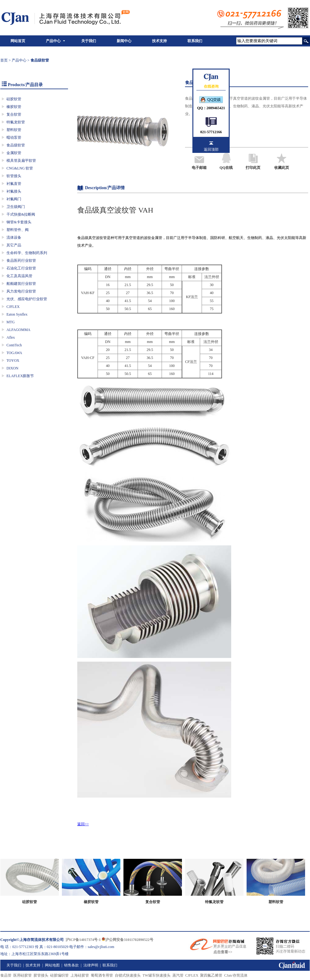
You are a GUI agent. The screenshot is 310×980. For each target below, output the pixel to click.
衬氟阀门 (14, 199)
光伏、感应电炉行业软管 (27, 299)
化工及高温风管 (19, 276)
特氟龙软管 (16, 122)
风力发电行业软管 (21, 291)
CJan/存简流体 (236, 975)
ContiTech (14, 345)
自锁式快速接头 (128, 975)
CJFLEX (13, 307)
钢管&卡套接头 (19, 222)
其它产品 (14, 245)
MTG (11, 322)
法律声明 (91, 965)
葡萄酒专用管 (102, 975)
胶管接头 (41, 975)
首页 (4, 60)
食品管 (6, 975)
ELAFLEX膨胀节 (20, 376)
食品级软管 (16, 145)
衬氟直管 (14, 184)
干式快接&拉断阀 (21, 214)
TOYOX (13, 361)
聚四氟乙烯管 (211, 975)
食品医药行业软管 (21, 261)
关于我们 (89, 41)
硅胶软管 (14, 99)
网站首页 (18, 41)
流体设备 (14, 237)
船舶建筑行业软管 (21, 284)
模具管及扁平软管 (21, 161)
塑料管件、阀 (18, 230)
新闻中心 (124, 41)
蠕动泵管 (14, 137)
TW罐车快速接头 (157, 975)
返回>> (83, 824)
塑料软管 (14, 130)
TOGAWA (14, 353)
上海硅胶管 (80, 975)
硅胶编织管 (59, 975)
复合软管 (14, 114)
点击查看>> (223, 952)
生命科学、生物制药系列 (27, 253)
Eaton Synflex (17, 314)
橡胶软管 (14, 107)
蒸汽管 (178, 975)
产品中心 (53, 41)
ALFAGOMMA (18, 330)
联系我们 (195, 41)
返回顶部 (211, 149)
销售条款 (71, 965)
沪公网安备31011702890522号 (127, 940)
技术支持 (159, 41)
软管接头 (14, 176)
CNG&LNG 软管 (20, 168)
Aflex (11, 337)
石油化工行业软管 (21, 268)
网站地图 (52, 965)
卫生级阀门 (16, 207)
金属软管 (14, 153)
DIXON (12, 368)
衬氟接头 (14, 191)
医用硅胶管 (22, 975)
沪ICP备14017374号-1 (83, 940)
